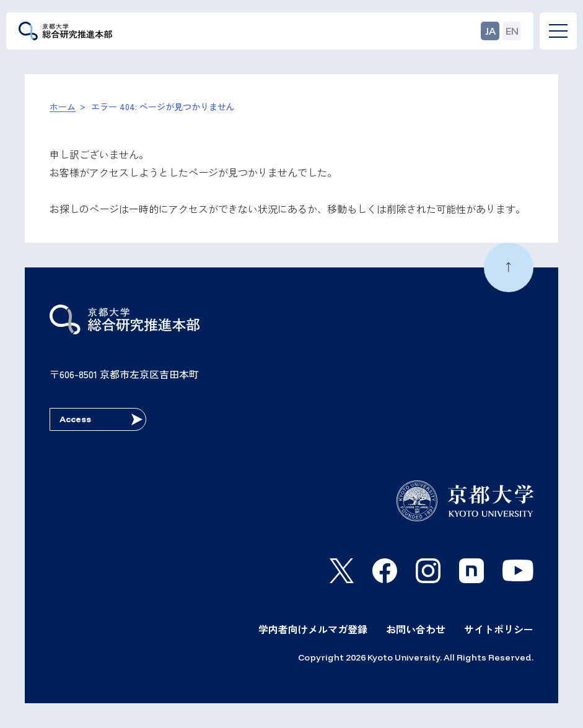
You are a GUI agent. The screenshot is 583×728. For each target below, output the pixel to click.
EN (512, 31)
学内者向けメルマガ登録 (313, 629)
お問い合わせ (416, 629)
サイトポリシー (499, 629)
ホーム (63, 106)
